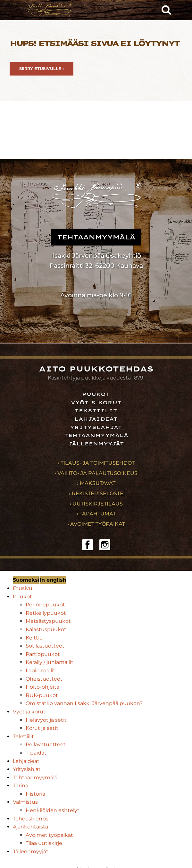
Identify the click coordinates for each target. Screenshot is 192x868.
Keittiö (34, 638)
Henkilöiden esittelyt (53, 810)
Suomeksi (26, 580)
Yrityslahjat (96, 427)
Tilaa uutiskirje (44, 843)
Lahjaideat (96, 419)
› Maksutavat (96, 483)
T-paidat (36, 753)
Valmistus (25, 802)
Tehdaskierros (31, 819)
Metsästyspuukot (48, 621)
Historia (35, 794)
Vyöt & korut (96, 403)
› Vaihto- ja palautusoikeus (96, 473)
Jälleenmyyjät (96, 444)
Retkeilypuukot (46, 613)
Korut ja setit (42, 728)
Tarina (21, 786)
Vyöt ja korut (29, 712)
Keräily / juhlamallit (50, 662)
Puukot (96, 394)
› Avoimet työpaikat (96, 524)
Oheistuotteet (44, 679)
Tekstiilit (96, 411)
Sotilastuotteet (45, 646)
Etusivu (23, 588)
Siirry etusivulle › (42, 69)
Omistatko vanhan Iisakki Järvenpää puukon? (84, 703)
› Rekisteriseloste (96, 493)
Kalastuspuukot (46, 629)
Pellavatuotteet (46, 744)
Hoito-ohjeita (42, 687)
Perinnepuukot (45, 605)
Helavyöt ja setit (46, 720)
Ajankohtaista (30, 827)
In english (53, 580)
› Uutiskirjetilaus (96, 504)
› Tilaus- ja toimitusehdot (96, 463)
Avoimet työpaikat (49, 835)
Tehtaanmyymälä (96, 435)
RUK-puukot (42, 695)
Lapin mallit (41, 671)
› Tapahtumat (96, 514)
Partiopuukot (43, 654)
